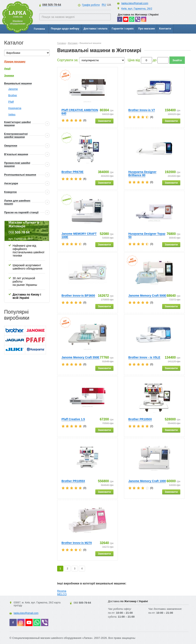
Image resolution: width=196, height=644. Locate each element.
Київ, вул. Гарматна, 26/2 (137, 9)
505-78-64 (52, 5)
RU (104, 5)
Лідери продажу (15, 62)
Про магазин (147, 29)
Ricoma (62, 591)
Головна (39, 29)
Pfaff (11, 102)
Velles (12, 114)
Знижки (9, 76)
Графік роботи (91, 5)
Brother (13, 95)
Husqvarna (15, 108)
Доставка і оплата (95, 29)
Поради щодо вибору (65, 29)
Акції (7, 69)
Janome (13, 89)
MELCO (62, 594)
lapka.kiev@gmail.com (135, 3)
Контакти (165, 29)
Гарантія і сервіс (123, 29)
